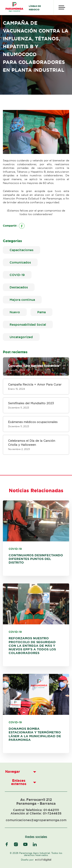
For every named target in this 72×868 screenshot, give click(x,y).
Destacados (19, 287)
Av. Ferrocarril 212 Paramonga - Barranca (36, 801)
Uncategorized (21, 337)
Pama (41, 312)
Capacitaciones (22, 250)
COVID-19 (17, 275)
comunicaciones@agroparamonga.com (36, 820)
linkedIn (35, 844)
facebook (7, 844)
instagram (16, 844)
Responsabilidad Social (28, 325)
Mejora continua (22, 300)
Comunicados (20, 262)
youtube (25, 844)
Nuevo (15, 312)
